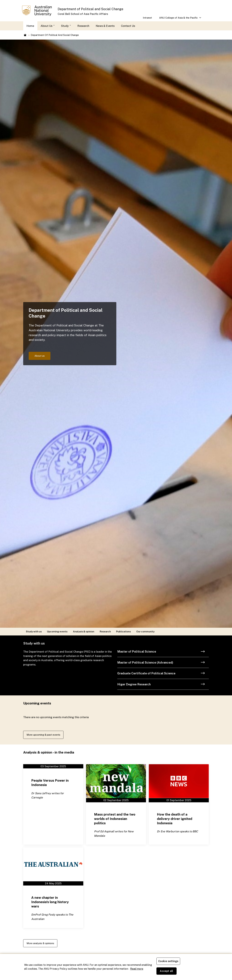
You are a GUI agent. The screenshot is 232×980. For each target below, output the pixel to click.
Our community (145, 631)
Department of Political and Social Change (90, 9)
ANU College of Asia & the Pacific (179, 19)
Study (66, 26)
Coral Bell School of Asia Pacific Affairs (83, 14)
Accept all (194, 972)
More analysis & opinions (42, 945)
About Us (48, 26)
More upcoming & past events (46, 735)
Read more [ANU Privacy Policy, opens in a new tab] (137, 974)
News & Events (105, 26)
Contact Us (128, 26)
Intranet (147, 18)
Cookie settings (169, 972)
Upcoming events (57, 631)
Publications (123, 631)
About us (41, 356)
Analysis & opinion (84, 631)
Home (30, 26)
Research (83, 26)
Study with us (34, 631)
